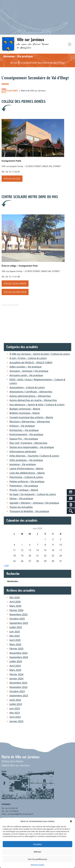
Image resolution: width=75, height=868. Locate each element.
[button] (71, 821)
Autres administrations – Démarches (30, 396)
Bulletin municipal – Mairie (25, 413)
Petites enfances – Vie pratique (27, 481)
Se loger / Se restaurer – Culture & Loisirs (33, 494)
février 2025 (16, 649)
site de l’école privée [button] (15, 284)
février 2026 (16, 610)
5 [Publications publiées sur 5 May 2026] (22, 545)
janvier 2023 (16, 721)
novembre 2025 (18, 614)
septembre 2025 (19, 623)
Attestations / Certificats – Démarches (31, 392)
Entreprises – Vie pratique (24, 430)
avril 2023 (15, 717)
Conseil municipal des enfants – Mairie (31, 417)
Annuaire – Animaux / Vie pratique (29, 371)
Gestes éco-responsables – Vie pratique (32, 447)
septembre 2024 (19, 657)
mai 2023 (15, 713)
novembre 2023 (18, 687)
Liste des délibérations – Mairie (27, 473)
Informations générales (23, 451)
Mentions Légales (38, 865)
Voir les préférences (37, 859)
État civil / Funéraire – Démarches (28, 443)
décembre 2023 (18, 683)
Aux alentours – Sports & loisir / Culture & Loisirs (37, 405)
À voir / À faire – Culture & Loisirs (28, 358)
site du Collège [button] (12, 179)
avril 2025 (15, 640)
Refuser (37, 852)
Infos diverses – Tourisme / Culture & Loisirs (34, 456)
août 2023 (15, 700)
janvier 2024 (16, 679)
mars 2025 (15, 644)
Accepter (37, 844)
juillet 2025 (16, 627)
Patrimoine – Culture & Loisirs (26, 477)
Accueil (14, 63)
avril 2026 (15, 602)
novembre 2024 (18, 653)
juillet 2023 (16, 704)
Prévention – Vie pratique (24, 486)
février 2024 (16, 674)
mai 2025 (15, 636)
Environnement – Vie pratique (26, 434)
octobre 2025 (17, 619)
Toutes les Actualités (21, 507)
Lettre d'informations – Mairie (26, 469)
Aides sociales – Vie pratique (25, 367)
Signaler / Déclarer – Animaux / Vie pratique (34, 503)
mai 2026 (15, 597)
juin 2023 (15, 708)
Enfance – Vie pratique (22, 426)
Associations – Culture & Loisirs (27, 387)
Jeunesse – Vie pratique (23, 464)
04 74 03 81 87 (12, 808)
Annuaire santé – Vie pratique (26, 375)
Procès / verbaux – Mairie (24, 490)
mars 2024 (15, 670)
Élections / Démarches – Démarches (30, 422)
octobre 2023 (17, 691)
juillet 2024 (16, 661)
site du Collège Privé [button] (15, 292)
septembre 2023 (19, 696)
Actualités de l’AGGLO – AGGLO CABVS (31, 362)
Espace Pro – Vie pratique (24, 439)
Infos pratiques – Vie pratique (26, 460)
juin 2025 (15, 632)
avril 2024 (15, 666)
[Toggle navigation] (70, 44)
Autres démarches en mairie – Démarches (33, 400)
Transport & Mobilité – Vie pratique (29, 511)
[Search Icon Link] (71, 511)
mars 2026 (15, 606)
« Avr (6, 565)
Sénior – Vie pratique (21, 498)
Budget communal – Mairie (25, 409)
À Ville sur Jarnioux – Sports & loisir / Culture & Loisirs (40, 354)
